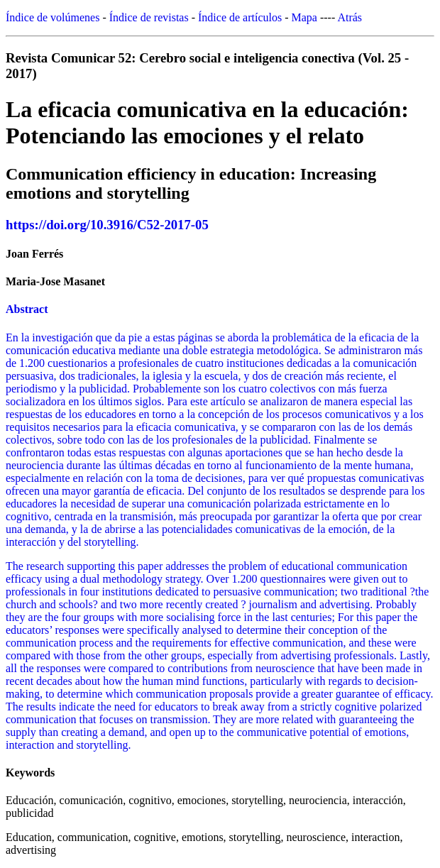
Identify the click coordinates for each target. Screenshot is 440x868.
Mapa (304, 17)
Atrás (350, 17)
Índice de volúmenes (53, 17)
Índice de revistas (149, 17)
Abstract (27, 309)
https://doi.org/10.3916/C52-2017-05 (107, 225)
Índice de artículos (240, 17)
